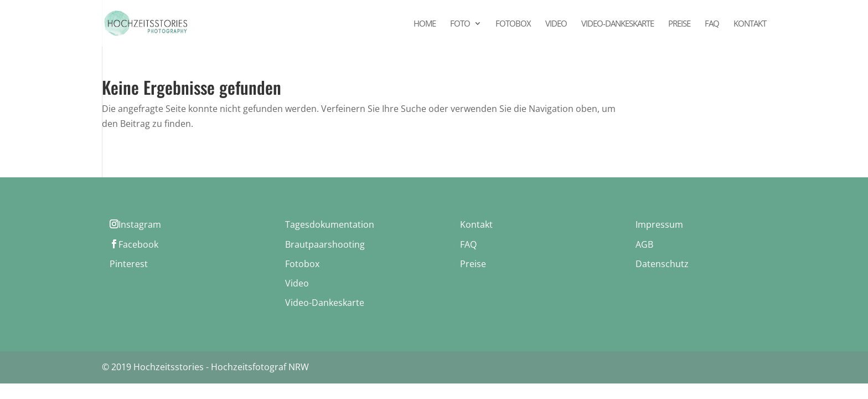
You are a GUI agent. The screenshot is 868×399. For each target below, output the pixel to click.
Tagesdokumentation (330, 224)
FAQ (712, 24)
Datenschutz (662, 264)
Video (556, 24)
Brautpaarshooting (325, 244)
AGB (644, 244)
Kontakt (750, 24)
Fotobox (513, 24)
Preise (679, 24)
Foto (460, 24)
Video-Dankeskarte (618, 24)
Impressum (659, 224)
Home (425, 24)
